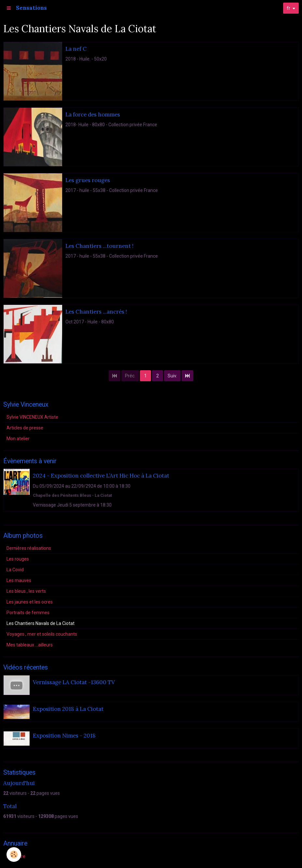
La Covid (15, 570)
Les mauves (19, 580)
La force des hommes (93, 115)
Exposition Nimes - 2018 (64, 736)
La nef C (76, 49)
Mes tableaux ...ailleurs (30, 645)
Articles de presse (25, 428)
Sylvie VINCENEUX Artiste (32, 417)
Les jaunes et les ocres (30, 602)
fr (288, 8)
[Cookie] (14, 854)
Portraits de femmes (28, 613)
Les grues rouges (88, 180)
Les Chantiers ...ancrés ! (96, 312)
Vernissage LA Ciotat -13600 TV (74, 682)
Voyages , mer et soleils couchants (42, 634)
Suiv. (172, 376)
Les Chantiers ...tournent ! (99, 246)
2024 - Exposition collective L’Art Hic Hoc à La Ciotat (101, 476)
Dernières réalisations (29, 548)
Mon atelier (18, 439)
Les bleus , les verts (26, 591)
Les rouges (18, 559)
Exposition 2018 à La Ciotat (68, 709)
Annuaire (16, 856)
